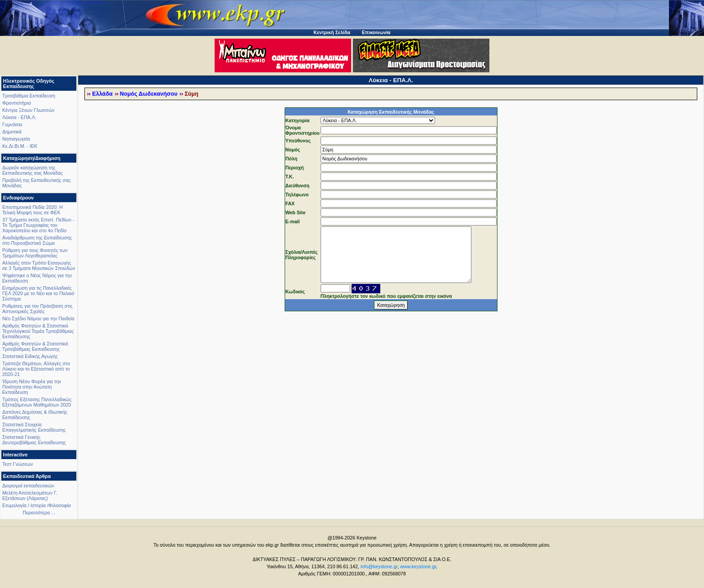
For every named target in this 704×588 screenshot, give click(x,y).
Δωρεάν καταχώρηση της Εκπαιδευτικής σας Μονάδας (33, 170)
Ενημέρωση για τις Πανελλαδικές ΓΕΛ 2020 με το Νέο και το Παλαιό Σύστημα (38, 293)
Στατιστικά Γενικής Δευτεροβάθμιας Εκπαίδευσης (34, 440)
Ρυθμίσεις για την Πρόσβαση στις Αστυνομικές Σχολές (37, 309)
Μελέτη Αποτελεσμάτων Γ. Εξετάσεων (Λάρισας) (30, 495)
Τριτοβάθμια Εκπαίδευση (29, 96)
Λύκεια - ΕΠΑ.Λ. (19, 117)
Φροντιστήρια (17, 103)
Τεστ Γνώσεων (18, 464)
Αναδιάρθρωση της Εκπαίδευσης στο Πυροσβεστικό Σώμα (37, 240)
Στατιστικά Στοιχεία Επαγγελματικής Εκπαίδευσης (34, 427)
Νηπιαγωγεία (16, 139)
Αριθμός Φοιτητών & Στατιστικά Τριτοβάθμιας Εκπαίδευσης (35, 346)
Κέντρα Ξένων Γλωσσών (28, 110)
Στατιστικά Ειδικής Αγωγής (30, 356)
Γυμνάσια (12, 124)
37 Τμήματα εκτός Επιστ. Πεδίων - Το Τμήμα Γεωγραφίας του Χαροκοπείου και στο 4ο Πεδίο (38, 225)
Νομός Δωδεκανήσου (149, 94)
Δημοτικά (12, 132)
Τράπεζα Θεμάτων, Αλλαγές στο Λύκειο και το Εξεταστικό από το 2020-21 (36, 369)
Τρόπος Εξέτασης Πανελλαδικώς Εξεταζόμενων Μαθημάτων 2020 (37, 402)
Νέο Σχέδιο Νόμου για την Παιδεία (38, 318)
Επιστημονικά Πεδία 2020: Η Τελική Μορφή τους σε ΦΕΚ (33, 210)
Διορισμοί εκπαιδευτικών (28, 486)
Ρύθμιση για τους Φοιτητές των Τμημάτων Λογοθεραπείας (35, 253)
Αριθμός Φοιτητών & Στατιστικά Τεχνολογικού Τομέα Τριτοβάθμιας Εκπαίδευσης (38, 331)
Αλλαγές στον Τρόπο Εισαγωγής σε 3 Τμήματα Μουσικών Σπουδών (39, 265)
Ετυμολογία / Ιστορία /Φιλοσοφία (37, 505)
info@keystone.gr (379, 566)
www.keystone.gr (418, 566)
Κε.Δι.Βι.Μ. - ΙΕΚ (20, 146)
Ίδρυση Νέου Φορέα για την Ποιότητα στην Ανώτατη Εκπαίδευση (32, 387)
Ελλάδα (102, 94)
